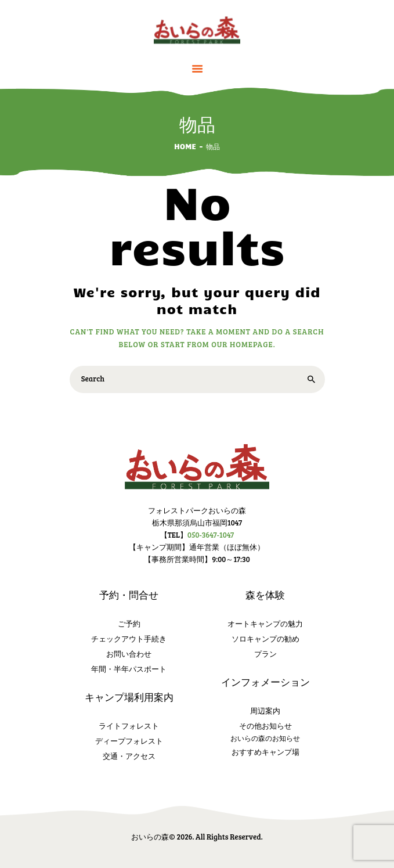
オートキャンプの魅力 (265, 624)
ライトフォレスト (129, 726)
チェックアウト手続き (129, 639)
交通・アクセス (129, 756)
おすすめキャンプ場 (265, 752)
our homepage (242, 344)
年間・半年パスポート (129, 669)
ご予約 (129, 624)
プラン (265, 654)
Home (185, 146)
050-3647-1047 (211, 535)
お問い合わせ (129, 654)
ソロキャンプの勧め (265, 639)
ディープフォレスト (129, 741)
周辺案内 (265, 711)
